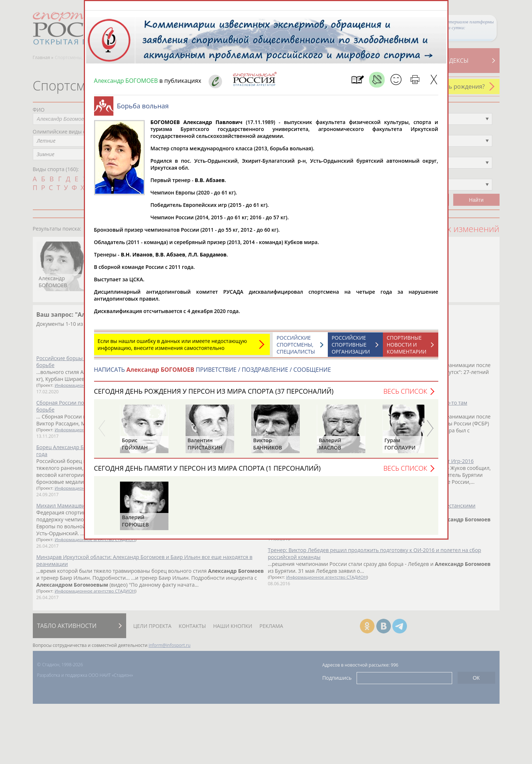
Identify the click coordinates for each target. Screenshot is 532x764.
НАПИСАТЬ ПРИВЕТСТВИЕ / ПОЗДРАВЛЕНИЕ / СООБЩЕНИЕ (213, 373)
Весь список (405, 395)
